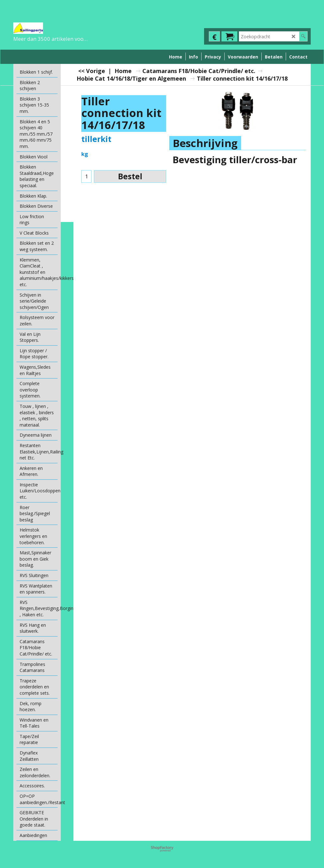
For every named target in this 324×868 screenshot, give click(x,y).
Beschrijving (205, 143)
